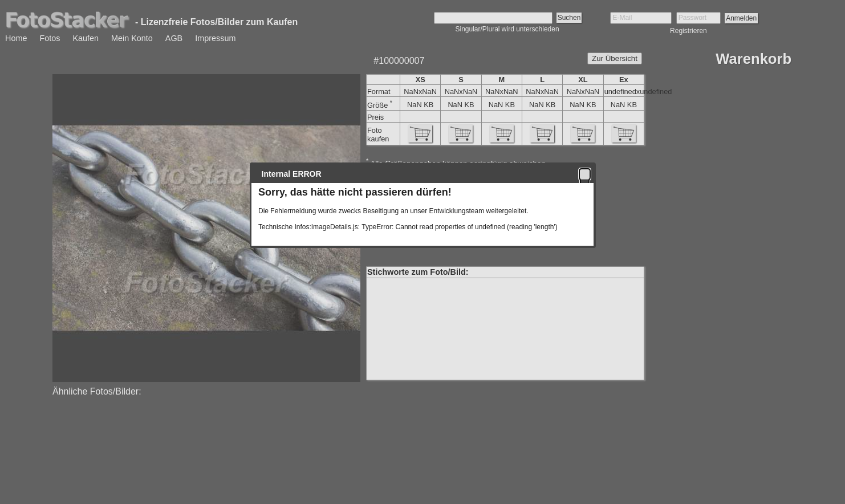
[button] (585, 174)
